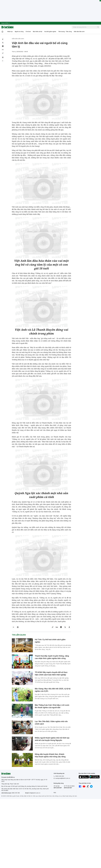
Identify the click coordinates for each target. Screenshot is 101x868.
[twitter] (3, 43)
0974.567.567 (68, 788)
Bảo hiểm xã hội (38, 32)
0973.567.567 (58, 788)
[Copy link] (3, 53)
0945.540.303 (60, 776)
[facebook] (3, 39)
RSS (55, 793)
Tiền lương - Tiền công (65, 32)
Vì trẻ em (28, 32)
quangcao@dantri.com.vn (63, 778)
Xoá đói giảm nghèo (50, 32)
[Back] (3, 61)
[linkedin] (3, 46)
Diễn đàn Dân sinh (79, 32)
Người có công (19, 32)
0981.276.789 (16, 793)
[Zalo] (3, 50)
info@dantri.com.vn (35, 793)
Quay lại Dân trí (5, 23)
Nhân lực (10, 32)
